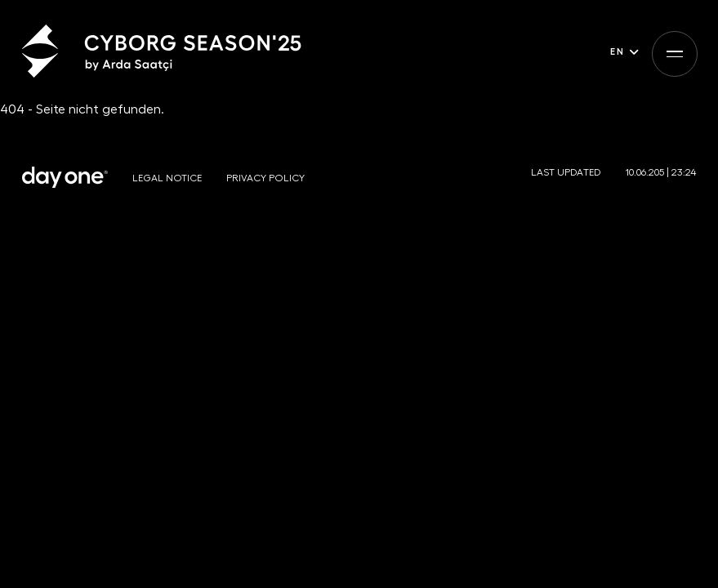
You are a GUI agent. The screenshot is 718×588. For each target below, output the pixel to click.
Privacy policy (265, 178)
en (617, 51)
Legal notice (167, 178)
